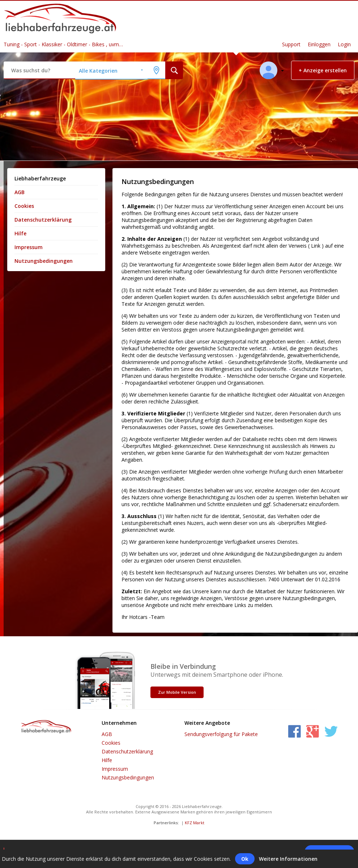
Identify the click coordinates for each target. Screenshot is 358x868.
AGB (20, 192)
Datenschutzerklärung (43, 220)
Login (344, 44)
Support (291, 44)
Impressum (29, 247)
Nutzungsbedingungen (44, 261)
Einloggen (319, 44)
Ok (245, 859)
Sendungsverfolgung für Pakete (221, 734)
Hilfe (20, 233)
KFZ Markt (195, 823)
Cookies (24, 206)
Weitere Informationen (288, 859)
